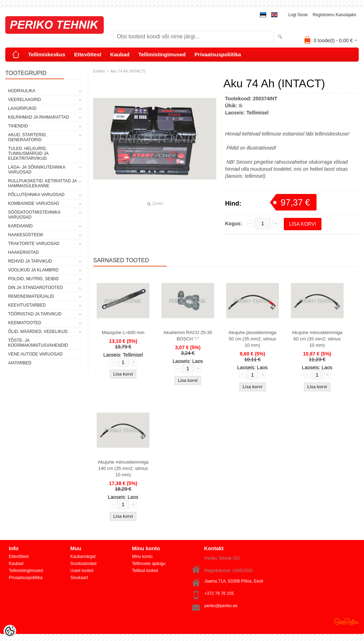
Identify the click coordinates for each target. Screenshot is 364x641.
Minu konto (142, 557)
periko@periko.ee (221, 606)
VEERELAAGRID (24, 100)
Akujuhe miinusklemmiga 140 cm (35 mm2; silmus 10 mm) (123, 468)
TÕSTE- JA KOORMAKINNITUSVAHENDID (38, 343)
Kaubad (120, 54)
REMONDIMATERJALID (31, 296)
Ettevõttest (88, 54)
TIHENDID (18, 126)
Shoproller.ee (346, 622)
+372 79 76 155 (219, 593)
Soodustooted (83, 564)
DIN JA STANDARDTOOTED (36, 288)
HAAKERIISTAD (23, 252)
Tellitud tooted (145, 571)
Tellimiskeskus (47, 54)
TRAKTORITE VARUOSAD (34, 244)
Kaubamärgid (83, 557)
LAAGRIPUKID (22, 108)
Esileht (99, 71)
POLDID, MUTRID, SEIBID (33, 279)
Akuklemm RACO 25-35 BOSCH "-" (188, 336)
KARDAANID (20, 226)
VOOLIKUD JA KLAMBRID (33, 270)
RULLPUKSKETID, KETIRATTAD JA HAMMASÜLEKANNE (42, 183)
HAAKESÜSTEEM (25, 235)
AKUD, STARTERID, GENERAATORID (27, 137)
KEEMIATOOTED (25, 323)
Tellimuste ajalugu (149, 564)
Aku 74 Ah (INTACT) (128, 71)
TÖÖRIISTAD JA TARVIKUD (35, 314)
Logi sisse (298, 15)
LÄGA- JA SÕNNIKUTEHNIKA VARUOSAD (37, 170)
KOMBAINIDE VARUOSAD (34, 203)
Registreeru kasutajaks (334, 15)
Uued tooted (82, 571)
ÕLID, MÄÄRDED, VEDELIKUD (38, 332)
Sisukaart (79, 578)
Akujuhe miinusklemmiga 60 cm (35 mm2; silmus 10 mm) (317, 339)
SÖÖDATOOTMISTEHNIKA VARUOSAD (34, 215)
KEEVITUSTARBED (27, 305)
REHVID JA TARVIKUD (30, 261)
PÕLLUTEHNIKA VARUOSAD (36, 195)
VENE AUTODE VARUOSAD (35, 354)
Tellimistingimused (162, 54)
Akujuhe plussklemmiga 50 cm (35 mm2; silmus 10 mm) (252, 339)
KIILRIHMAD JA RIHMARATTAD (39, 117)
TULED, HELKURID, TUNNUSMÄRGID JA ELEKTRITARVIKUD (28, 153)
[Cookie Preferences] (10, 631)
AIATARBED (20, 363)
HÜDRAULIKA (22, 91)
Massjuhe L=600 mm (123, 332)
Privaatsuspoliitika (218, 54)
